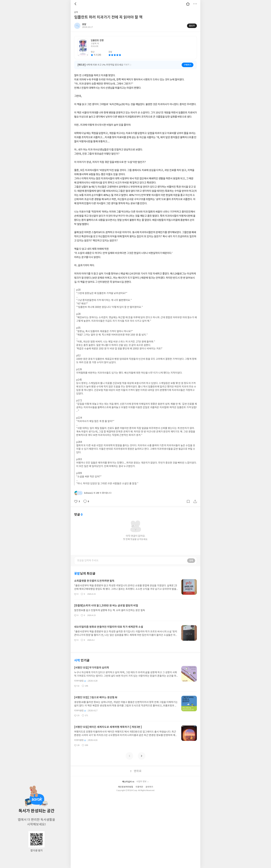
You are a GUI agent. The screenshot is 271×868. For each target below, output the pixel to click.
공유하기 (195, 501)
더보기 (195, 4)
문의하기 (149, 787)
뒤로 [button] (76, 4)
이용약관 (139, 787)
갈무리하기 (188, 501)
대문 (188, 4)
